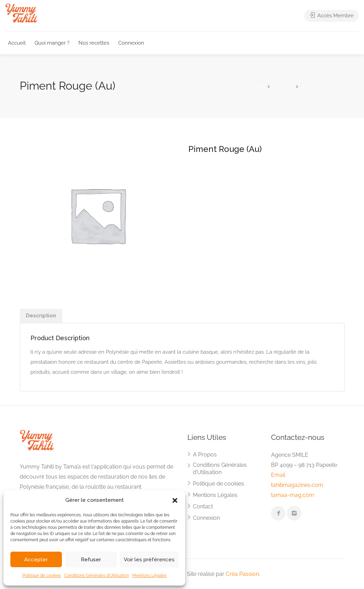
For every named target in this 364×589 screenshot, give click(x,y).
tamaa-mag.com (293, 495)
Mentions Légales (150, 576)
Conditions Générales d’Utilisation (97, 576)
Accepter (36, 560)
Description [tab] (41, 316)
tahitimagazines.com (297, 485)
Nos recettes (94, 43)
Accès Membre (332, 16)
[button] (175, 500)
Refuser (91, 560)
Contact (203, 506)
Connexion (131, 43)
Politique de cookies (42, 576)
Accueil (17, 43)
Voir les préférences (149, 560)
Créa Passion (242, 574)
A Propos (205, 455)
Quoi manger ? (52, 43)
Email (278, 475)
